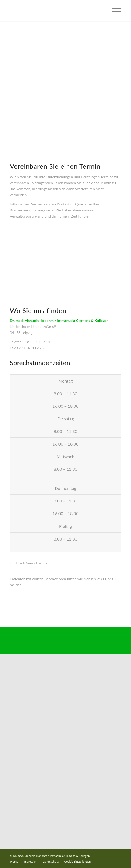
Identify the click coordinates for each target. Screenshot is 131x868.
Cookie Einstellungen (77, 862)
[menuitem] (114, 10)
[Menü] (114, 10)
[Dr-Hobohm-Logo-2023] (54, 10)
